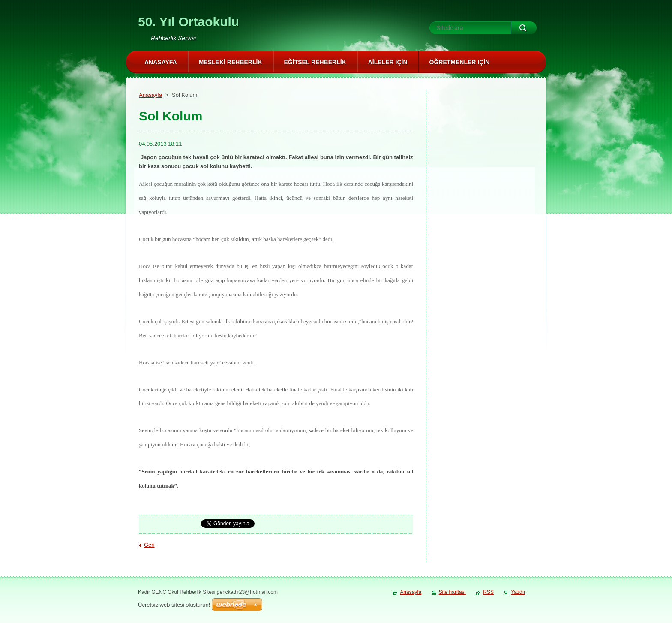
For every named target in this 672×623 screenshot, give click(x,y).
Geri (149, 545)
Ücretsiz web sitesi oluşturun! (174, 605)
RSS (488, 592)
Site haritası (452, 592)
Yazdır (518, 592)
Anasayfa (150, 95)
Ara (524, 28)
